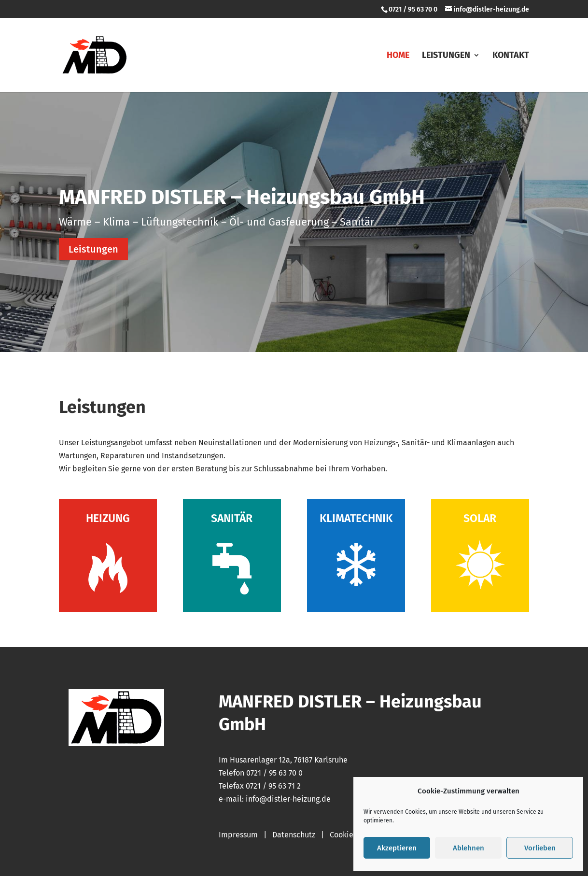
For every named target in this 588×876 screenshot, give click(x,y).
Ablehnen (469, 848)
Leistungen (446, 56)
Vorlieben (540, 848)
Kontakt (511, 56)
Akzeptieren (397, 848)
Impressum (238, 835)
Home (398, 56)
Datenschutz (294, 835)
